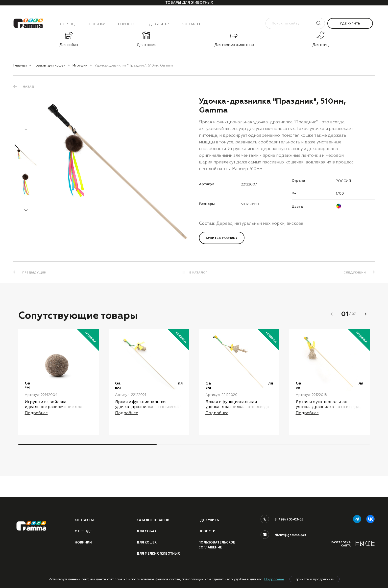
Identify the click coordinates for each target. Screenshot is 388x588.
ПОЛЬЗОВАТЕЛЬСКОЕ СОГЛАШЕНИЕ (217, 545)
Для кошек (147, 542)
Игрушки (80, 65)
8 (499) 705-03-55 (289, 519)
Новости (126, 24)
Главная (20, 65)
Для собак (147, 531)
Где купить (350, 23)
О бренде (68, 24)
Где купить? (158, 24)
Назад (28, 87)
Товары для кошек (50, 65)
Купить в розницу (222, 238)
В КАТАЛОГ (198, 272)
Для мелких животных (159, 553)
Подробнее (274, 579)
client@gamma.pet (291, 534)
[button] (26, 209)
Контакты (191, 24)
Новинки (97, 24)
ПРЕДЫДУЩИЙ (35, 272)
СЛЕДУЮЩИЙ (354, 272)
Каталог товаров (153, 520)
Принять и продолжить (315, 579)
